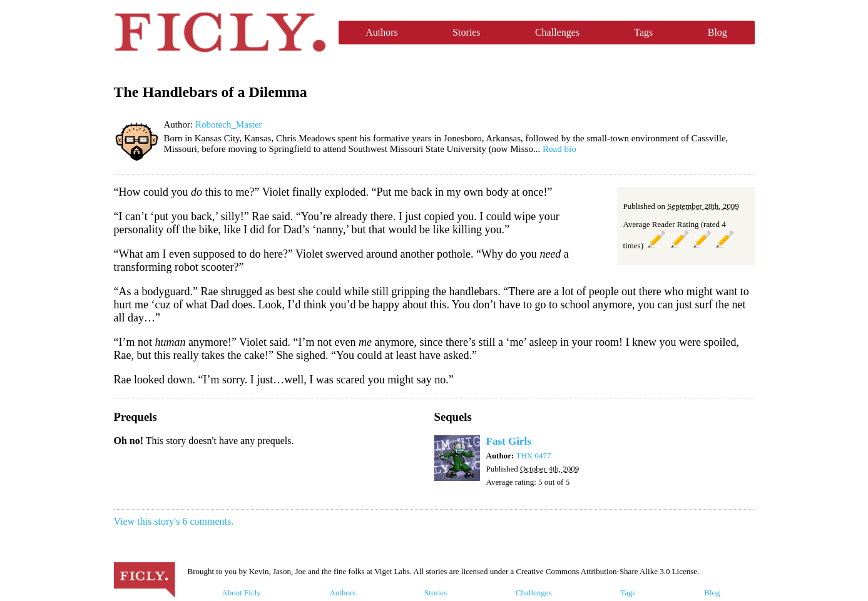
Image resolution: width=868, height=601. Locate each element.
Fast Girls (509, 441)
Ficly (220, 33)
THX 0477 (534, 456)
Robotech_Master (229, 124)
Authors (382, 32)
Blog (717, 32)
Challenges (557, 32)
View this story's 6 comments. (174, 521)
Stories (466, 32)
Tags (643, 32)
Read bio (559, 149)
